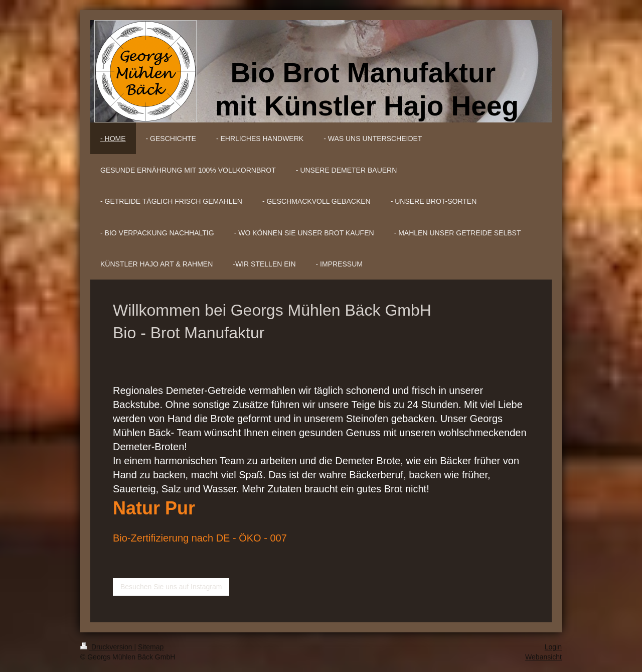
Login (553, 647)
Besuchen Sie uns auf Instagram (171, 587)
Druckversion (107, 647)
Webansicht (543, 657)
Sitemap (151, 647)
